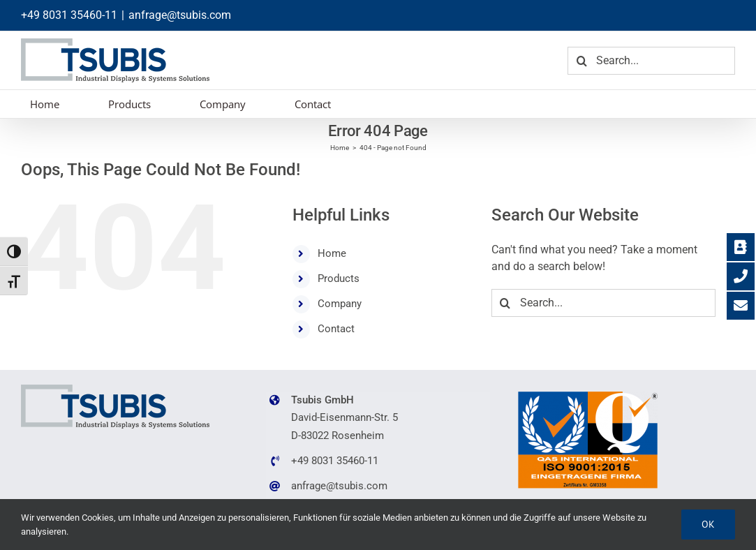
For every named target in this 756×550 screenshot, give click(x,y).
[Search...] (651, 61)
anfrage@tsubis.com (180, 15)
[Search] (581, 61)
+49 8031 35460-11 (69, 15)
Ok (708, 524)
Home (332, 253)
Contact (336, 329)
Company (340, 304)
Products (339, 278)
